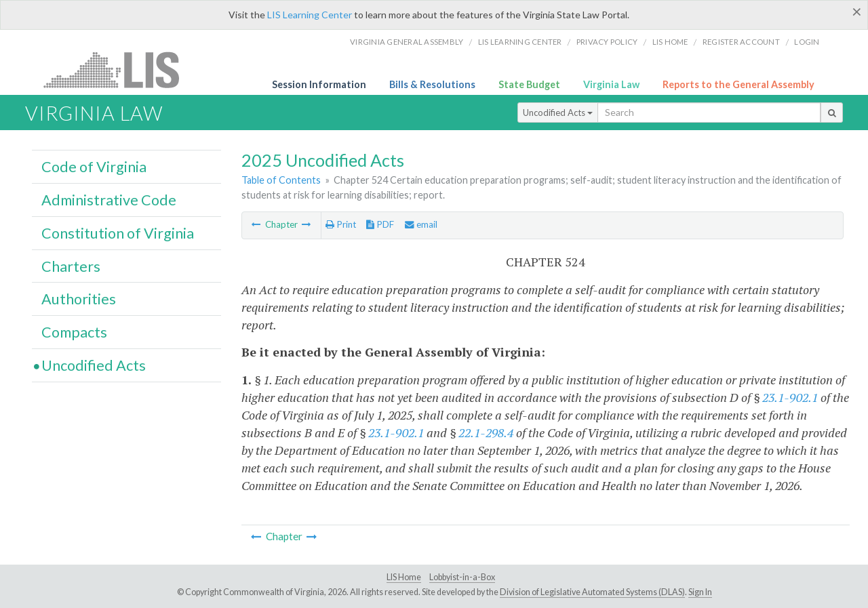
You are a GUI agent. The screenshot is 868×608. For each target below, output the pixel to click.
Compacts (74, 332)
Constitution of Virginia (118, 233)
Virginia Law (611, 84)
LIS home (670, 42)
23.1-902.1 (790, 397)
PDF (380, 224)
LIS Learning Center (310, 15)
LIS (119, 69)
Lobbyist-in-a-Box (462, 577)
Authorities (79, 299)
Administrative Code (109, 200)
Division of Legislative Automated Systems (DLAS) (592, 592)
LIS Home (404, 577)
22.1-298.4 (486, 432)
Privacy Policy (607, 42)
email (421, 224)
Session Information (319, 84)
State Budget (529, 84)
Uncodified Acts (558, 113)
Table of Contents (281, 180)
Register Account (741, 42)
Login (807, 42)
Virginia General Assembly (407, 42)
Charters (71, 266)
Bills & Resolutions (432, 84)
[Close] (857, 12)
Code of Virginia (94, 167)
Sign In (700, 592)
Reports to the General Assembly (738, 84)
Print (341, 224)
